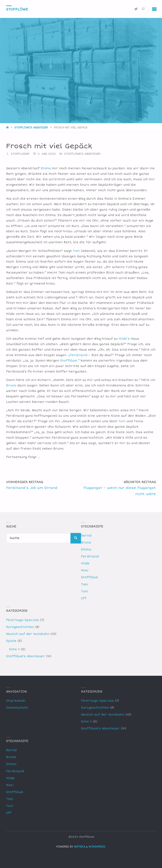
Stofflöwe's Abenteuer (31, 128)
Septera (79, 847)
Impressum (16, 701)
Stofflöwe (17, 9)
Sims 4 (14, 649)
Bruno (11, 385)
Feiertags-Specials (23, 620)
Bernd (86, 536)
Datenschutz (17, 708)
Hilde (85, 563)
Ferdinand (78, 355)
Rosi (85, 570)
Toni (122, 421)
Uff (84, 598)
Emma (46, 168)
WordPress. (97, 847)
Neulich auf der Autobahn (28, 634)
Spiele (11, 641)
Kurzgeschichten (20, 627)
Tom (76, 251)
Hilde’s (124, 339)
